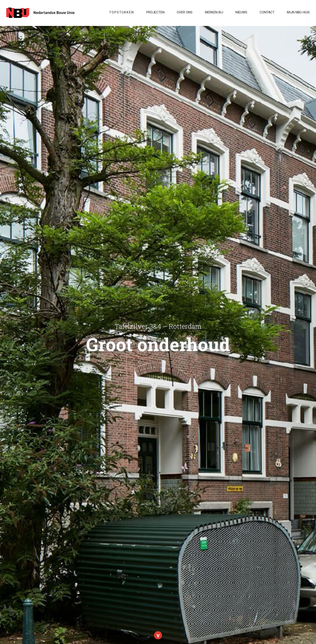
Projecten (155, 12)
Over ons (185, 12)
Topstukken (122, 12)
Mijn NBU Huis (298, 12)
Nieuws (241, 12)
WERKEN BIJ (214, 12)
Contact (267, 12)
